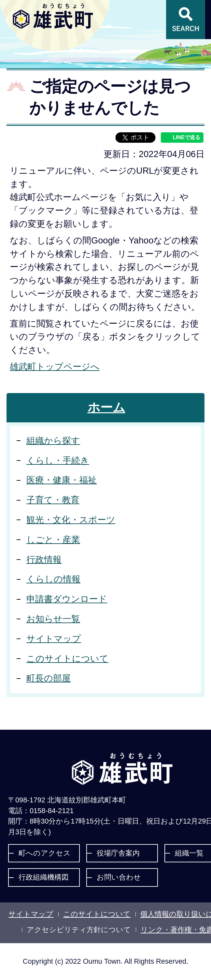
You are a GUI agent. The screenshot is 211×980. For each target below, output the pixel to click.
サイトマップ (54, 639)
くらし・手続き (58, 460)
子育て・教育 (53, 500)
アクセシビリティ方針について (79, 930)
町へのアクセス (45, 853)
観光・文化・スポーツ (71, 520)
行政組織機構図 (44, 877)
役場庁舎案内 (118, 853)
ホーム (106, 407)
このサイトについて (67, 658)
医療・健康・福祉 (62, 480)
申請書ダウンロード (67, 599)
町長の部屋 (49, 678)
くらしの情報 (53, 579)
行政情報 (44, 559)
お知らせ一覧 (53, 619)
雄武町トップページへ (55, 366)
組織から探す (53, 440)
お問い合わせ (119, 877)
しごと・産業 (53, 540)
